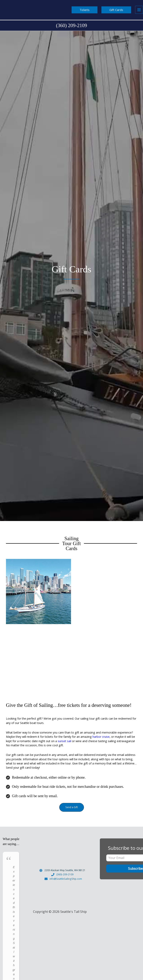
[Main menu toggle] (139, 10)
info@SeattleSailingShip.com (66, 879)
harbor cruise (101, 737)
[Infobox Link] (71, 26)
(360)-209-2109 (65, 874)
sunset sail (64, 741)
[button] (85, 10)
